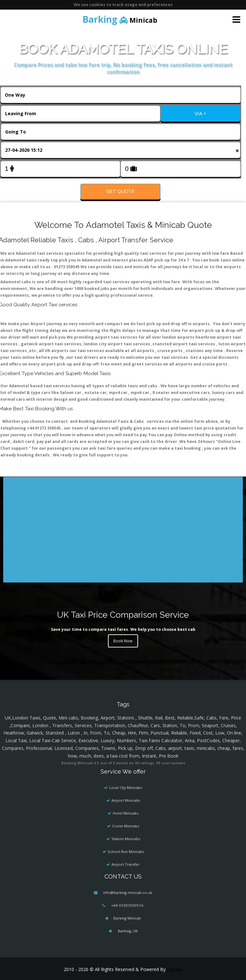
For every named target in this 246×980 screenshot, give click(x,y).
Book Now (123, 641)
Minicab (120, 19)
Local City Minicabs (126, 787)
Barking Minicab (127, 918)
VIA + (201, 113)
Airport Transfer (126, 864)
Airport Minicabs (126, 800)
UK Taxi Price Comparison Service (123, 615)
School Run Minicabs (126, 851)
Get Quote (120, 191)
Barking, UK (127, 931)
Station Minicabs (126, 839)
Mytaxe (175, 969)
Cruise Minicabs (126, 826)
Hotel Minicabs (126, 813)
